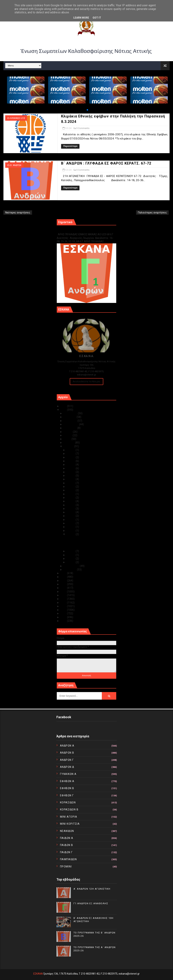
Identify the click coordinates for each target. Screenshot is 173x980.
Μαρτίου (69, 446)
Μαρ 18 (71, 490)
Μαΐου (68, 439)
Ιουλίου (68, 432)
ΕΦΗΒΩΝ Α (67, 781)
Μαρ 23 (71, 472)
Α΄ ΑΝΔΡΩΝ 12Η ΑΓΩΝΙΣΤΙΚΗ (92, 889)
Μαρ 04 (71, 551)
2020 (64, 584)
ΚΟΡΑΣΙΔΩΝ (68, 802)
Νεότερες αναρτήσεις (18, 213)
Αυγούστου (70, 428)
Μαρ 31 (71, 450)
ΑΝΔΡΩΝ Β (67, 753)
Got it (97, 18)
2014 (64, 606)
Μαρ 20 (71, 483)
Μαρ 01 (71, 562)
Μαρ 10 (71, 520)
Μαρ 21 (71, 479)
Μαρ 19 (71, 487)
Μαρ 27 (71, 461)
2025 (64, 406)
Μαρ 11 (71, 516)
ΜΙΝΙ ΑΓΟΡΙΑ (69, 817)
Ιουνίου (68, 435)
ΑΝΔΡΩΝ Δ (67, 767)
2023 (64, 573)
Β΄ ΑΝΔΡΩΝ (16, 165)
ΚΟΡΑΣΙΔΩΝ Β (69, 810)
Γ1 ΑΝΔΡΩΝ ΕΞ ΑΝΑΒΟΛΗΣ (75, 230)
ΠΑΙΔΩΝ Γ (66, 852)
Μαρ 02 (71, 559)
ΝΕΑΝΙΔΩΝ (67, 831)
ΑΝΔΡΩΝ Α (67, 746)
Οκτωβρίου (71, 421)
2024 (64, 410)
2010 (64, 621)
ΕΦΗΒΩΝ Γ (67, 795)
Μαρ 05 (71, 534)
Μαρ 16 (71, 498)
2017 (64, 595)
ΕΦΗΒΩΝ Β (67, 788)
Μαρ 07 (71, 527)
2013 (64, 610)
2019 (64, 588)
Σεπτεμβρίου (71, 424)
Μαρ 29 (71, 454)
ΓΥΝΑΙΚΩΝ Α (68, 774)
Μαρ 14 (71, 505)
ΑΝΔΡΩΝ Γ (67, 760)
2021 (64, 581)
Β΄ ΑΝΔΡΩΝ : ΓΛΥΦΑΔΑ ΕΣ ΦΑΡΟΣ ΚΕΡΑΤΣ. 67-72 (106, 163)
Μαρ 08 (71, 523)
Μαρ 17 (71, 494)
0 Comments (83, 128)
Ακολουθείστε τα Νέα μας (86, 381)
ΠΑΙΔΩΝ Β (67, 845)
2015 (64, 603)
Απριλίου (69, 443)
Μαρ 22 (71, 476)
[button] (87, 110)
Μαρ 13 (71, 509)
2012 (64, 613)
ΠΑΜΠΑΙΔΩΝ (68, 859)
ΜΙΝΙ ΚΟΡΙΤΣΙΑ (70, 824)
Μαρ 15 (71, 501)
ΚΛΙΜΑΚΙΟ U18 (18, 118)
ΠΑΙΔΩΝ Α (67, 838)
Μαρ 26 (71, 465)
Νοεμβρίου (70, 417)
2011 (64, 617)
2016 (64, 599)
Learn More (81, 18)
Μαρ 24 (71, 468)
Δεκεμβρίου (71, 413)
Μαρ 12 (71, 512)
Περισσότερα (70, 146)
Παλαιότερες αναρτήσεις (152, 213)
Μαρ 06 (71, 531)
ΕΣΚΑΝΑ (38, 974)
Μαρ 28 (71, 457)
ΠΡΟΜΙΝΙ (66, 867)
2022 (64, 577)
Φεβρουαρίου (72, 566)
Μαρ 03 (71, 555)
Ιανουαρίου (70, 570)
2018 (64, 592)
